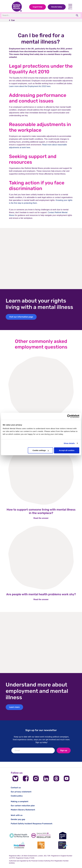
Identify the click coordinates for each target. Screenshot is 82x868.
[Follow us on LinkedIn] (46, 778)
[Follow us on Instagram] (36, 778)
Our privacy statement (21, 792)
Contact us (16, 788)
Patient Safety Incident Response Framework (32, 824)
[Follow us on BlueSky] (15, 778)
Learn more (14, 707)
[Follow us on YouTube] (67, 778)
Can (13, 20)
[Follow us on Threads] (56, 778)
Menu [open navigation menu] (70, 7)
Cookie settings (41, 450)
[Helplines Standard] (19, 845)
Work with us (17, 815)
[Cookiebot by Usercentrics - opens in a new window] (69, 416)
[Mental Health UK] (63, 836)
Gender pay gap (18, 819)
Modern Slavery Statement (23, 810)
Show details (69, 443)
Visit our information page (21, 317)
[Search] (34, 15)
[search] (77, 15)
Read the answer (41, 518)
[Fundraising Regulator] (41, 836)
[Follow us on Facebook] (26, 778)
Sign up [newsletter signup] (64, 750)
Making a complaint (20, 801)
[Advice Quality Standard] (41, 845)
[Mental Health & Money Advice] (19, 836)
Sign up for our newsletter (41, 730)
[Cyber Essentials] (63, 845)
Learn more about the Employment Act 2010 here (30, 86)
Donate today (57, 7)
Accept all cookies (67, 450)
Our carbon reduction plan (23, 806)
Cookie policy (17, 796)
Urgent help (38, 7)
